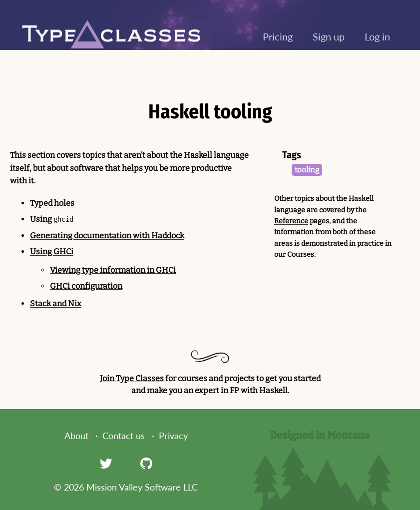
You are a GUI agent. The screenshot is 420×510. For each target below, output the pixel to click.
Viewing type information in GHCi (113, 270)
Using (52, 219)
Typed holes (52, 203)
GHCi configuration (86, 286)
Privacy (173, 436)
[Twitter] (106, 463)
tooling (307, 170)
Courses (301, 255)
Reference (291, 221)
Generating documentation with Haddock (107, 236)
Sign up (329, 36)
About (76, 436)
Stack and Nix (56, 303)
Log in (377, 36)
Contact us (124, 436)
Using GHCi (52, 252)
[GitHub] (146, 463)
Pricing (278, 36)
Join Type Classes (132, 378)
